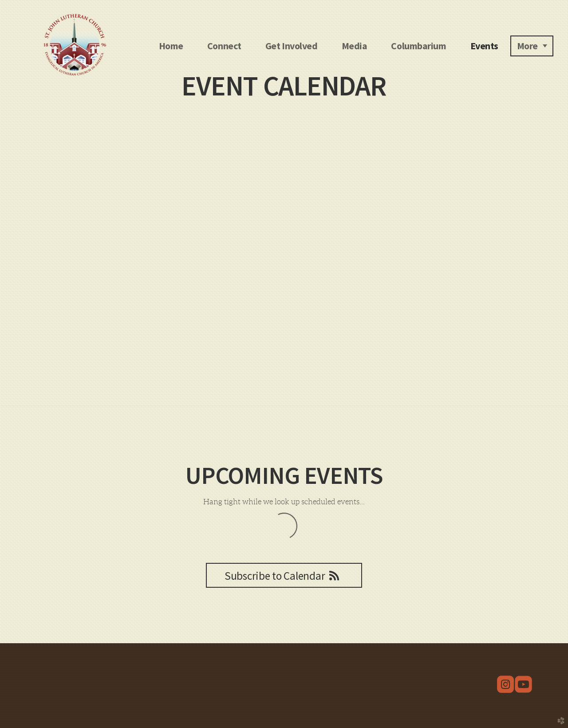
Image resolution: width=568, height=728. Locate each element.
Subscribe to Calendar (284, 576)
